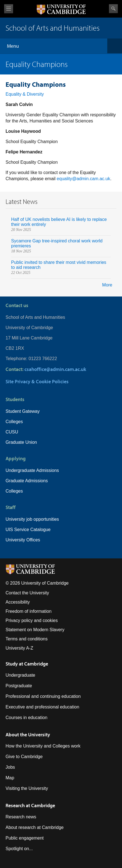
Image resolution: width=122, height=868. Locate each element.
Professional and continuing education (43, 696)
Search (113, 9)
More (107, 285)
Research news (21, 817)
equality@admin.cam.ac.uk (83, 179)
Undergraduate (20, 675)
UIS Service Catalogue (28, 530)
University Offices (23, 540)
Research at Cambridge (30, 805)
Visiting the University (27, 788)
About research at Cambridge (35, 827)
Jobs (10, 767)
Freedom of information (28, 611)
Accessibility (18, 602)
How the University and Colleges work (43, 746)
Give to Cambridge (24, 757)
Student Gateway (23, 411)
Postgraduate (19, 686)
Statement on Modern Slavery (35, 630)
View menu (9, 9)
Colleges (14, 422)
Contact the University (27, 593)
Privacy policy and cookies (32, 620)
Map (10, 778)
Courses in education (26, 718)
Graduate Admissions (27, 481)
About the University (28, 735)
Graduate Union (21, 442)
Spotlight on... (19, 849)
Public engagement (25, 838)
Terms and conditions (27, 639)
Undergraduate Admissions (32, 470)
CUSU (12, 432)
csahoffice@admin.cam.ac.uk (55, 369)
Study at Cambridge (27, 664)
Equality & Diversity (25, 94)
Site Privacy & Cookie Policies (37, 381)
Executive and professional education (42, 707)
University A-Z (19, 648)
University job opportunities (32, 519)
